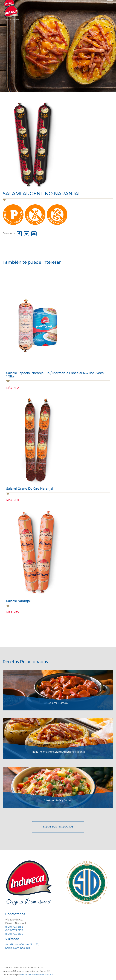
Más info (13, 388)
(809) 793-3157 (14, 930)
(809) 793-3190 (14, 934)
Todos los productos (58, 827)
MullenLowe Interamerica (37, 975)
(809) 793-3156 (14, 927)
